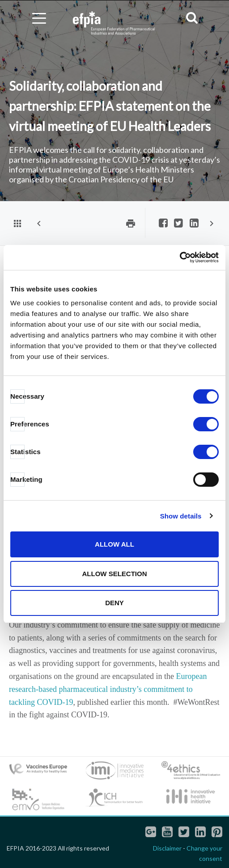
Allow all (114, 544)
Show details (181, 516)
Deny (114, 603)
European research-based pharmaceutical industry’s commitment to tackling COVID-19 (108, 689)
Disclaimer (167, 848)
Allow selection (115, 574)
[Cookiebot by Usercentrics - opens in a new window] (180, 257)
